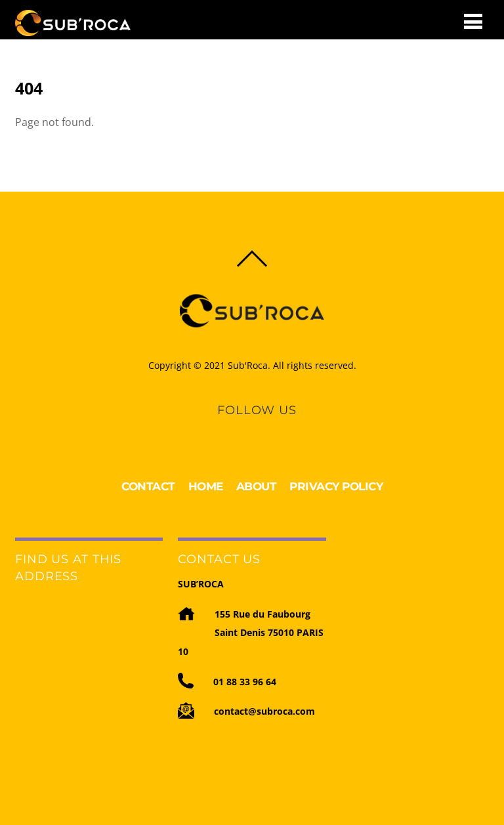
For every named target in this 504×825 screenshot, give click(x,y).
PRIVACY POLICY (336, 486)
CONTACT (148, 486)
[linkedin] (245, 429)
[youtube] (268, 429)
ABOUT (257, 486)
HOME (206, 486)
